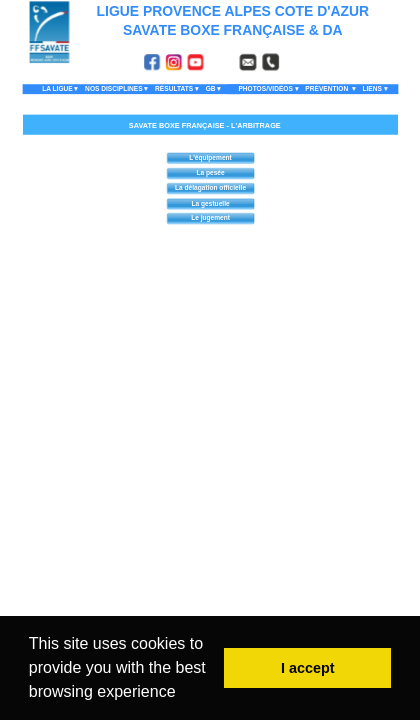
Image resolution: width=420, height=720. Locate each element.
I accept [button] (308, 668)
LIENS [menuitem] (374, 89)
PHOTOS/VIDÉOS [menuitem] (268, 89)
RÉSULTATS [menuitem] (176, 89)
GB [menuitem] (212, 89)
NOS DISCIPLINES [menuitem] (116, 89)
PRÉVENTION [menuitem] (330, 89)
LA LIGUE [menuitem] (60, 89)
